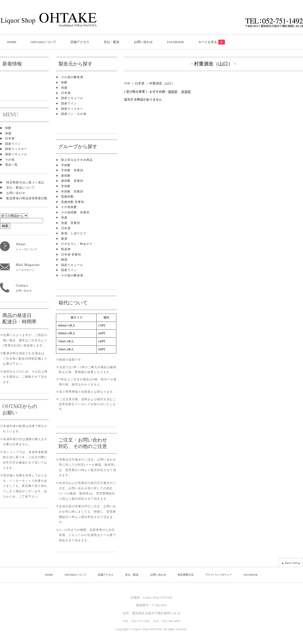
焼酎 (64, 82)
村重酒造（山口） (162, 83)
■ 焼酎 (6, 128)
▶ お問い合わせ (13, 193)
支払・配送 (112, 42)
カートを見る (211, 42)
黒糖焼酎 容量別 (73, 202)
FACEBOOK (175, 42)
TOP (127, 83)
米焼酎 (66, 186)
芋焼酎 (66, 165)
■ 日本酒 (7, 138)
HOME (12, 42)
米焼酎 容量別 (72, 191)
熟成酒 (66, 249)
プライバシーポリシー (219, 575)
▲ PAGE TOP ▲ (291, 563)
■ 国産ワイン (10, 144)
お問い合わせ (143, 42)
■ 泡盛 (6, 133)
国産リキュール (72, 98)
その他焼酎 (69, 207)
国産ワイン (69, 103)
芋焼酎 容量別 (72, 170)
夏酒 (64, 239)
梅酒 (64, 260)
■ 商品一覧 (9, 165)
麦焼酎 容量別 (72, 181)
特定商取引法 (186, 575)
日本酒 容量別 (71, 254)
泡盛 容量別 (71, 223)
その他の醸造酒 (72, 77)
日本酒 (66, 93)
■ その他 (7, 160)
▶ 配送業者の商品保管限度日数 (24, 198)
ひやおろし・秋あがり (77, 244)
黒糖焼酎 (67, 197)
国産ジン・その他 (74, 114)
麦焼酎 (66, 176)
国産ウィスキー (72, 109)
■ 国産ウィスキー (14, 149)
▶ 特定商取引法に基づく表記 (22, 182)
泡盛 (64, 88)
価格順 (173, 92)
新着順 (186, 92)
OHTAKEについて (43, 42)
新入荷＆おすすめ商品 (77, 160)
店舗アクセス (80, 42)
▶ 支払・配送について (17, 188)
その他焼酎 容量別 (75, 212)
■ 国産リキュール (14, 154)
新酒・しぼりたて (74, 233)
